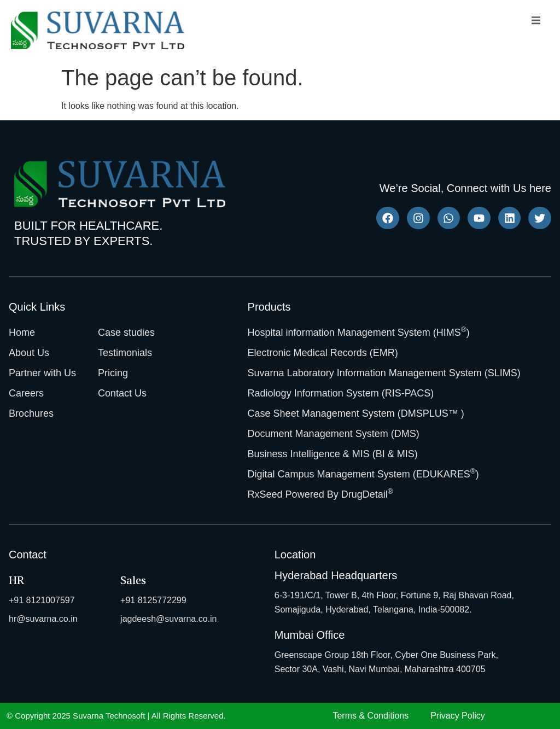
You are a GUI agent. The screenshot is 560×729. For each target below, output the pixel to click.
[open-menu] (536, 22)
